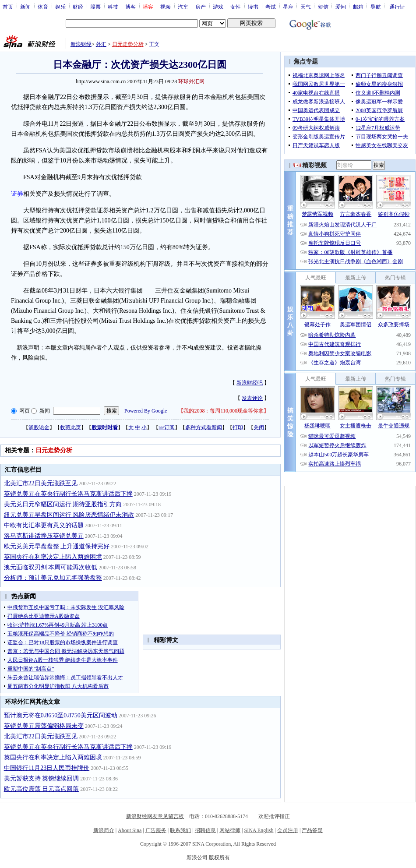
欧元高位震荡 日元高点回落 (42, 789)
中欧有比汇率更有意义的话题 (44, 525)
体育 (43, 7)
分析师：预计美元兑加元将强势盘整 (53, 578)
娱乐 (60, 7)
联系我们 (180, 830)
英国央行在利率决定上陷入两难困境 (53, 557)
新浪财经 (81, 44)
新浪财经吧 (250, 383)
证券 (17, 194)
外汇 (101, 44)
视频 (166, 7)
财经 (78, 7)
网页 (25, 411)
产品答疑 (312, 830)
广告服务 (156, 830)
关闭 (259, 427)
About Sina (130, 830)
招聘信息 (205, 830)
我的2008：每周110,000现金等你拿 (224, 411)
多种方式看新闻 (204, 427)
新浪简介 (104, 830)
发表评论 (252, 398)
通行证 (397, 7)
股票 (95, 7)
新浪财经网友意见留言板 (155, 816)
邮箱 (358, 7)
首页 (8, 7)
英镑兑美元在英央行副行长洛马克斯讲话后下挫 (68, 494)
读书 (253, 7)
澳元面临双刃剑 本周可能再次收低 (51, 567)
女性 (236, 7)
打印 (238, 427)
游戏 (218, 7)
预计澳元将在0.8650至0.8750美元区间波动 (61, 715)
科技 (113, 7)
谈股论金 (39, 427)
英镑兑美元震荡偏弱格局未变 (44, 726)
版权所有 (219, 857)
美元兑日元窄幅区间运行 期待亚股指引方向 (63, 504)
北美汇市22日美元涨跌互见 (41, 483)
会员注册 (288, 830)
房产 (201, 7)
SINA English (259, 830)
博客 (130, 7)
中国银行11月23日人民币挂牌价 (47, 768)
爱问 (341, 7)
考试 (271, 7)
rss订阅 (167, 427)
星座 (288, 7)
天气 (306, 7)
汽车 (183, 7)
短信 (323, 7)
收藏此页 (71, 427)
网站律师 (230, 830)
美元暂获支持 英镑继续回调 (42, 778)
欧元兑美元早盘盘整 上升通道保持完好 (57, 546)
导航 (376, 7)
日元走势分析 (128, 44)
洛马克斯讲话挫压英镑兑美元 (44, 536)
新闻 (25, 7)
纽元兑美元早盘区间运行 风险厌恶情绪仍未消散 (69, 515)
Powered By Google (146, 411)
